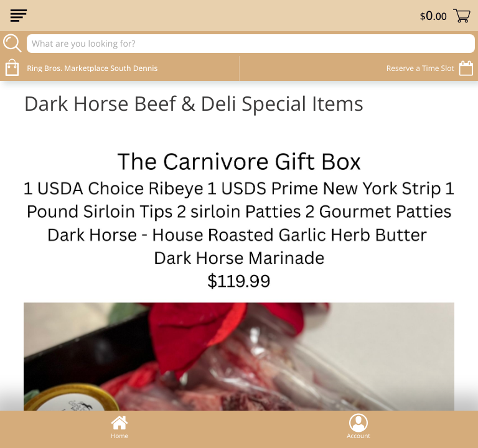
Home (119, 426)
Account (358, 426)
